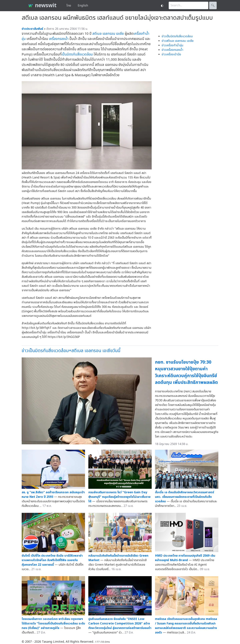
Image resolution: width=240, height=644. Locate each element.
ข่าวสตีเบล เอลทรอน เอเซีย (178, 41)
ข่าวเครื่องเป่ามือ (171, 54)
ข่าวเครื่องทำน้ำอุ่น (172, 45)
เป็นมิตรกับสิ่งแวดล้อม (77, 54)
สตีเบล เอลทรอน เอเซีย (108, 34)
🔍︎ (213, 5)
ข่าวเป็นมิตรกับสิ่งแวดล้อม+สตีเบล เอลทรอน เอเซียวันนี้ (71, 351)
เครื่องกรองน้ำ (59, 39)
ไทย (69, 6)
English (83, 6)
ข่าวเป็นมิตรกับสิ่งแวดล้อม (177, 36)
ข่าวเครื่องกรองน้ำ (172, 50)
